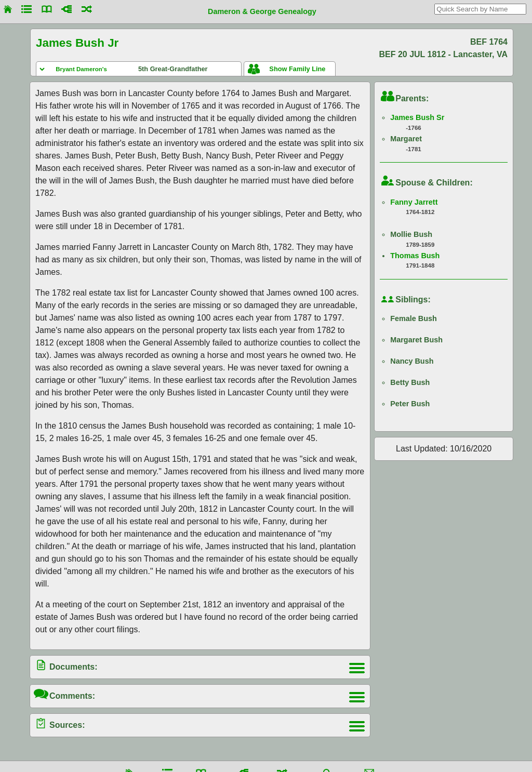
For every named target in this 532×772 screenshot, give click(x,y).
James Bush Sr (417, 117)
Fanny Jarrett (414, 202)
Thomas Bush (415, 256)
